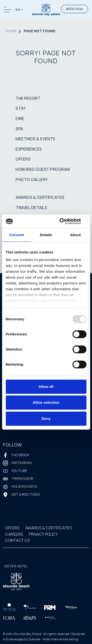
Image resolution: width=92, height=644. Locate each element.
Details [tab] (46, 235)
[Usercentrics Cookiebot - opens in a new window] (66, 221)
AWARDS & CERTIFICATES (40, 197)
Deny (46, 418)
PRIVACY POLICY (43, 534)
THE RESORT (28, 98)
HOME (11, 31)
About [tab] (75, 235)
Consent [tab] (17, 235)
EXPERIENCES (29, 149)
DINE (20, 119)
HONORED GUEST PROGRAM (43, 169)
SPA (20, 129)
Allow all (46, 387)
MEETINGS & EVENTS (36, 139)
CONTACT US (18, 540)
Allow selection (46, 402)
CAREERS (14, 534)
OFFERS (23, 159)
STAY (21, 108)
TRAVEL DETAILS (31, 208)
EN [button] (18, 10)
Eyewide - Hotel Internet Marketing (53, 639)
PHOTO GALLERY (32, 180)
